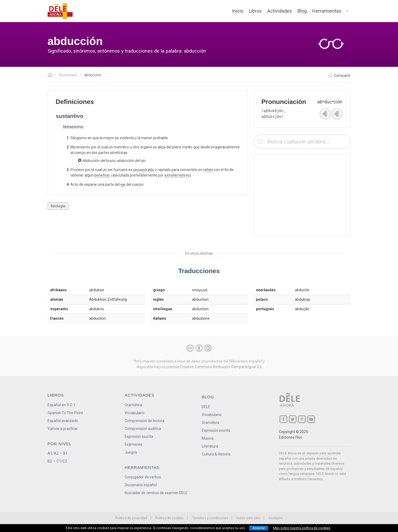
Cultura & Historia (216, 454)
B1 (65, 453)
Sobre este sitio (248, 518)
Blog (302, 11)
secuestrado (143, 170)
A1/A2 (53, 453)
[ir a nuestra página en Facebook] (283, 419)
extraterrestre (176, 175)
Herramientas (327, 11)
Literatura (210, 446)
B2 (50, 461)
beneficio (102, 175)
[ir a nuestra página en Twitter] (293, 419)
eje (123, 184)
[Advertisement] (302, 195)
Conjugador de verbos (143, 477)
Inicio (238, 11)
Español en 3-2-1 (62, 405)
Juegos (131, 452)
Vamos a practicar (63, 429)
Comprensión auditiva (143, 429)
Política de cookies (170, 518)
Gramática (133, 405)
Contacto (276, 518)
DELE (206, 407)
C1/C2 (62, 461)
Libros (255, 11)
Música (208, 438)
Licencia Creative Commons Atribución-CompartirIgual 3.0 (214, 367)
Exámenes (133, 444)
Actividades (280, 11)
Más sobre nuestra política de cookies (302, 528)
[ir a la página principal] (60, 11)
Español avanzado (63, 421)
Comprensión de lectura (145, 421)
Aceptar (259, 528)
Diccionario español (141, 485)
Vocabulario (135, 413)
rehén (208, 170)
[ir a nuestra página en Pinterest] (302, 419)
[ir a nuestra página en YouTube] (311, 419)
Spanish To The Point (65, 413)
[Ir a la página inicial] (51, 76)
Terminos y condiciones (210, 518)
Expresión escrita (139, 436)
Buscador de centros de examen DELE (156, 493)
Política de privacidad (131, 518)
